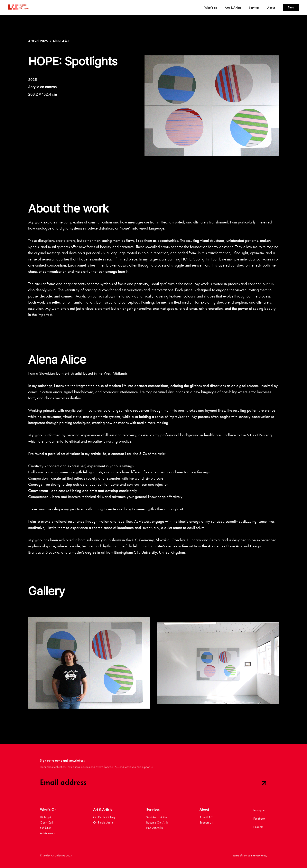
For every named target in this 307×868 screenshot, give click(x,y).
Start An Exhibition (157, 817)
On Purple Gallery (104, 817)
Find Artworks (155, 828)
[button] (211, 7)
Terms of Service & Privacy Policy (250, 856)
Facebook (259, 819)
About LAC (206, 817)
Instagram (259, 810)
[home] (17, 7)
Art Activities (47, 833)
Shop (291, 7)
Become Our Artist (157, 822)
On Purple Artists (103, 822)
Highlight (45, 817)
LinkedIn (258, 827)
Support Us (206, 822)
